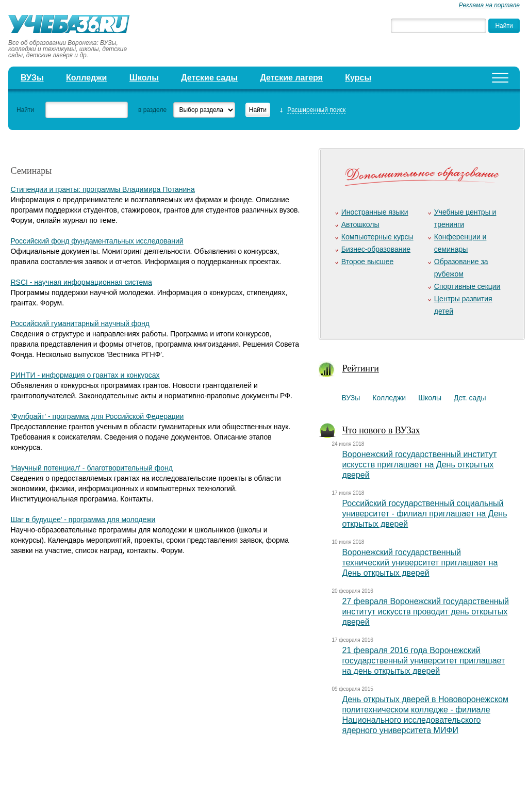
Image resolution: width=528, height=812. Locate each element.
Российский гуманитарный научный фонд (80, 323)
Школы (144, 78)
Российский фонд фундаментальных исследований (97, 241)
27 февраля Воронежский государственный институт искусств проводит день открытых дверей (425, 612)
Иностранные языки (375, 212)
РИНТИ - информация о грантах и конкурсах (85, 375)
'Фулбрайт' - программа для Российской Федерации (97, 416)
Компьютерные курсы (377, 237)
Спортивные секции (467, 286)
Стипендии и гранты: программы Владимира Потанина (102, 189)
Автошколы (360, 224)
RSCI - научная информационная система (81, 282)
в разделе (152, 110)
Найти (25, 110)
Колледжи (87, 78)
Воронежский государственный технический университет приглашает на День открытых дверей (420, 563)
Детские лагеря (291, 78)
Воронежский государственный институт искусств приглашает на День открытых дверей (419, 465)
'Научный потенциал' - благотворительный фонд (91, 468)
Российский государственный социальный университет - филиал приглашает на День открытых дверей (424, 514)
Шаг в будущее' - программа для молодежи (83, 519)
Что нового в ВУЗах (381, 430)
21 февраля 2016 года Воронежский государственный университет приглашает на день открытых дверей (423, 661)
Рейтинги (360, 368)
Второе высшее (367, 262)
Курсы (358, 78)
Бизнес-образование (376, 249)
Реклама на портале (489, 5)
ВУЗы (32, 78)
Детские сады (209, 78)
